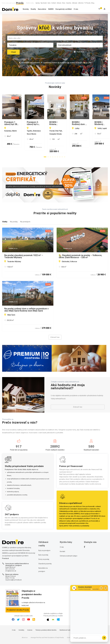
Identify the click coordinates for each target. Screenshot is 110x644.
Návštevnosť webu (65, 619)
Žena (64, 3)
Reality (33, 9)
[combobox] (55, 38)
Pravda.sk (94, 508)
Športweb (44, 3)
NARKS (51, 9)
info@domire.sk (11, 560)
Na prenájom (25, 211)
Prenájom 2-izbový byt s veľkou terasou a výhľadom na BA (79, 123)
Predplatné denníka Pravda (18, 599)
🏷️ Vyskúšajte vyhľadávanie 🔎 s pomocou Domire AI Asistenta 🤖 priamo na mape (50, 63)
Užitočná (81, 3)
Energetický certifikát (64, 9)
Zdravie (59, 3)
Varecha (69, 3)
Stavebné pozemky (45, 553)
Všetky (5, 211)
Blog (93, 3)
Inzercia (30, 619)
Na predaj (14, 211)
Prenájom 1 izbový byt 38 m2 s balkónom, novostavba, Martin (24, 123)
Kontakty (21, 619)
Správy (38, 3)
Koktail (54, 3)
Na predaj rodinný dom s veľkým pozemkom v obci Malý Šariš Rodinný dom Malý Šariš (26, 299)
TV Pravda (87, 3)
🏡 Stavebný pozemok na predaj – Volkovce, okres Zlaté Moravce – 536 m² (80, 245)
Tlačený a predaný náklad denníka (46, 619)
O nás (76, 9)
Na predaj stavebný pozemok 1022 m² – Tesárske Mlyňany (24, 245)
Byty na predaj (43, 544)
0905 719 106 (10, 567)
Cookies (70, 627)
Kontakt (62, 541)
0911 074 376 (10, 558)
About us (25, 627)
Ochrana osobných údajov (69, 545)
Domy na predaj (44, 548)
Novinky (26, 9)
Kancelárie (42, 9)
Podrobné (79, 52)
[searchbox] (55, 38)
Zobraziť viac (55, 326)
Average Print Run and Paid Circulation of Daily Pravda (47, 627)
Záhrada (75, 3)
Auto (49, 3)
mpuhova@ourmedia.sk (13, 569)
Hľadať (13, 52)
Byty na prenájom (44, 540)
